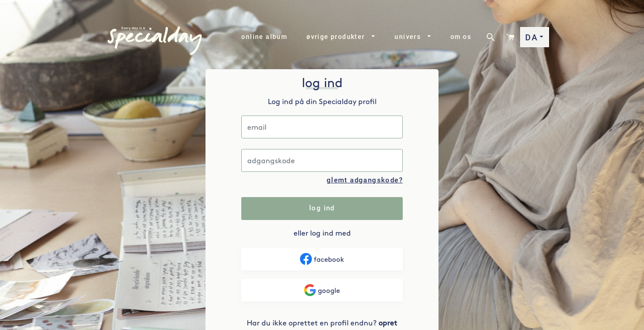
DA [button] (535, 37)
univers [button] (413, 37)
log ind (322, 208)
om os (461, 37)
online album (264, 37)
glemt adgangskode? (365, 180)
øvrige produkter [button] (341, 37)
